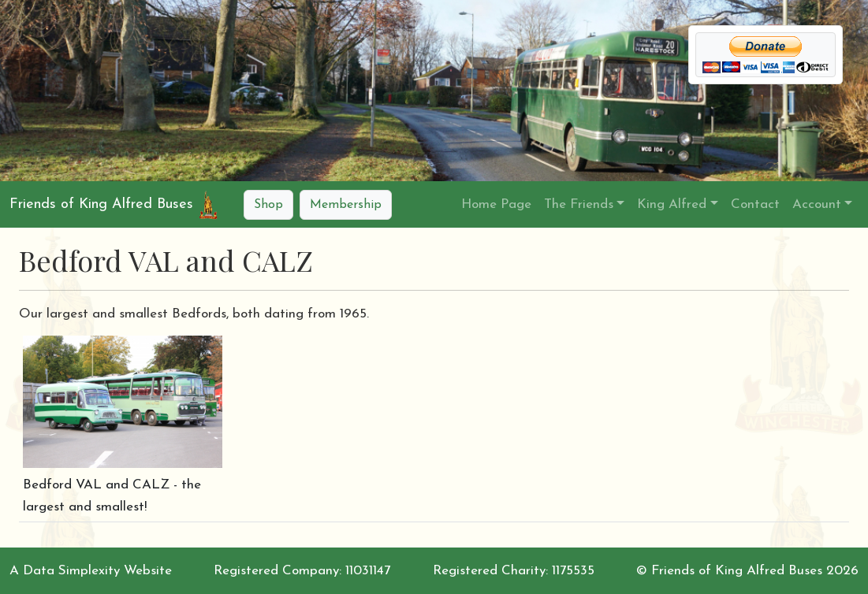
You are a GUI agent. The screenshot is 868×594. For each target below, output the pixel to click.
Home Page (496, 204)
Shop (268, 205)
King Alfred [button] (672, 204)
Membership (346, 205)
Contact (755, 204)
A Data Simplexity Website (91, 571)
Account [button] (817, 204)
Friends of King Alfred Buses (101, 204)
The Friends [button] (579, 204)
